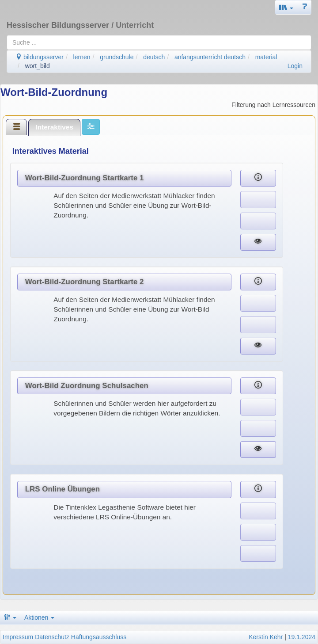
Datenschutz (52, 637)
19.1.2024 (302, 637)
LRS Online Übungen (62, 489)
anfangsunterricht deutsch (210, 57)
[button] (286, 7)
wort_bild (38, 66)
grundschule (117, 57)
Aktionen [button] (39, 617)
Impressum (18, 637)
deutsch (154, 57)
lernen (82, 57)
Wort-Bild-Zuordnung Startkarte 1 (85, 178)
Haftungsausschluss (99, 637)
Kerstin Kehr (266, 637)
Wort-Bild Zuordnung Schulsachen (87, 386)
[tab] (16, 127)
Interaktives (54, 127)
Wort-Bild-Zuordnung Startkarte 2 (85, 282)
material (266, 57)
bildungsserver (40, 57)
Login (295, 66)
